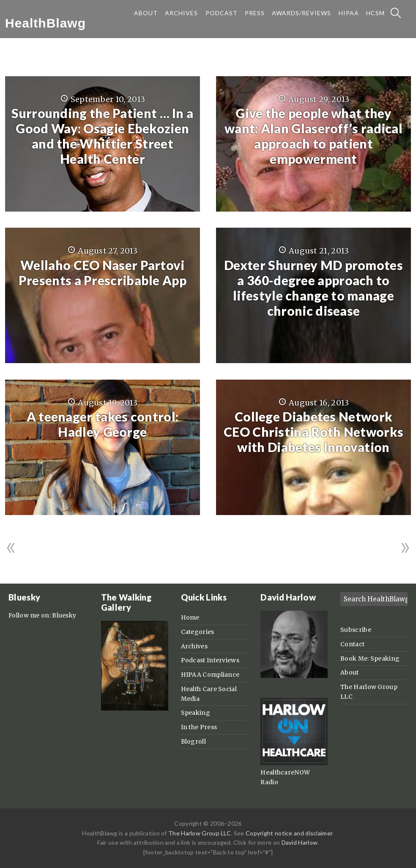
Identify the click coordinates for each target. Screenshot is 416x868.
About (350, 672)
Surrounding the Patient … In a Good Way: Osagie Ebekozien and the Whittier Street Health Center (102, 136)
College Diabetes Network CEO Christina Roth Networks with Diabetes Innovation (313, 432)
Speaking (196, 713)
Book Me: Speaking (370, 659)
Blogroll (193, 741)
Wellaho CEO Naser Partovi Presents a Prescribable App (103, 273)
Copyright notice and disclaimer (289, 833)
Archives (194, 646)
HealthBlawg (45, 23)
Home (190, 617)
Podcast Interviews (210, 660)
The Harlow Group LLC (200, 833)
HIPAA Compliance (210, 675)
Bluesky (64, 615)
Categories (198, 632)
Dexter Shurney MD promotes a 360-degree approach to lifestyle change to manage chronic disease (313, 288)
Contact (352, 644)
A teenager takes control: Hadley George (103, 424)
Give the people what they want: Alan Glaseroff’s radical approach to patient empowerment (313, 136)
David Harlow (300, 842)
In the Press (199, 727)
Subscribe (356, 630)
